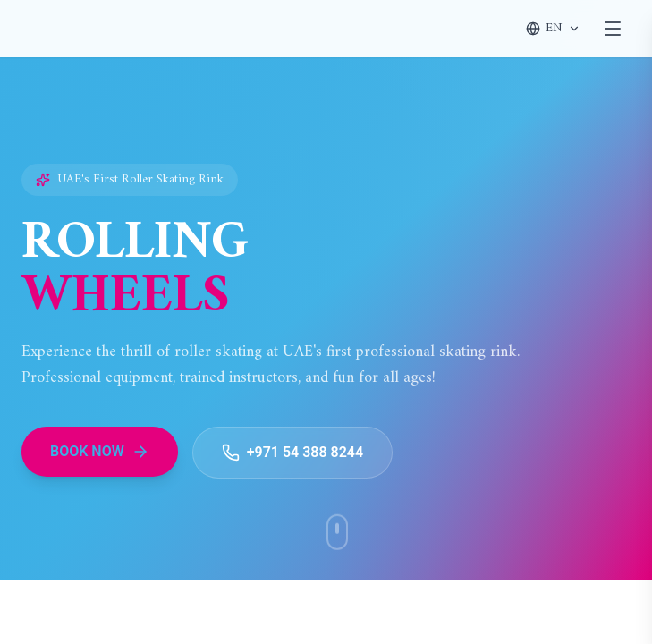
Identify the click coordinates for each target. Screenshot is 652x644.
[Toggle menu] (613, 29)
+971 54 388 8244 (292, 453)
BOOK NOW (100, 452)
